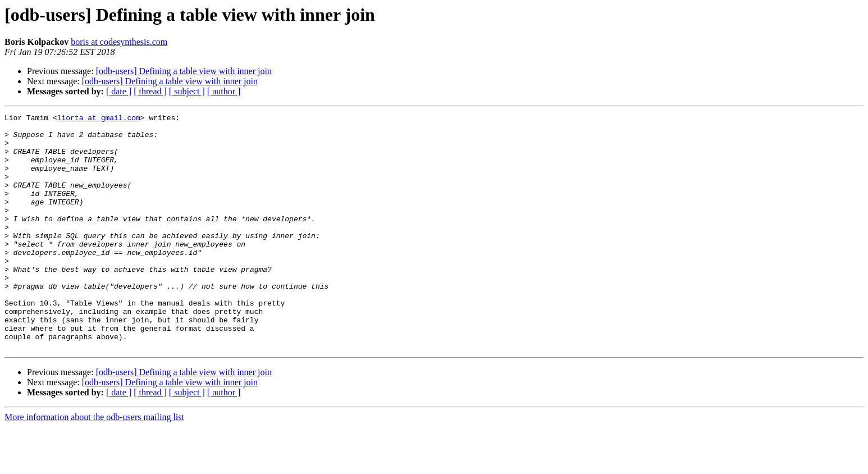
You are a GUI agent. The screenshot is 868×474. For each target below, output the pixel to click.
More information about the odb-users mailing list (94, 464)
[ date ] (119, 91)
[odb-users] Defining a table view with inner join (184, 71)
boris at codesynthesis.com (119, 42)
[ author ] (224, 91)
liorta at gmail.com (99, 119)
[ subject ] (187, 91)
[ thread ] (150, 91)
